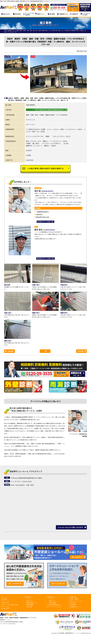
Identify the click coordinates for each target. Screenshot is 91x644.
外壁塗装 (50, 110)
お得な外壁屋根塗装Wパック (55, 605)
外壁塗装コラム (63, 14)
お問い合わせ (6, 609)
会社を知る (17, 14)
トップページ (6, 597)
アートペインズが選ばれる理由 (10, 605)
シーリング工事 (32, 110)
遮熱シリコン (30, 601)
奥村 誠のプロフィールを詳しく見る (46, 222)
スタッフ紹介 (6, 607)
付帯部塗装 (42, 110)
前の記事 (81, 351)
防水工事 (64, 110)
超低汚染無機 (30, 605)
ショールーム (6, 601)
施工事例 (51, 14)
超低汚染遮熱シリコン (32, 603)
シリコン (29, 599)
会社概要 (5, 599)
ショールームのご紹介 (85, 14)
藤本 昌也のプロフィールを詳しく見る (46, 258)
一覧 (45, 351)
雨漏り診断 (74, 597)
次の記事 (10, 351)
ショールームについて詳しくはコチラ (71, 527)
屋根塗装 (57, 110)
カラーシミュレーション (77, 601)
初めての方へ (6, 14)
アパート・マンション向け (55, 607)
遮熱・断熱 (29, 607)
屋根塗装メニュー (53, 597)
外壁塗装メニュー (30, 597)
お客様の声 (74, 14)
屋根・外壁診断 (75, 599)
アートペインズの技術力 (28, 14)
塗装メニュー (40, 14)
